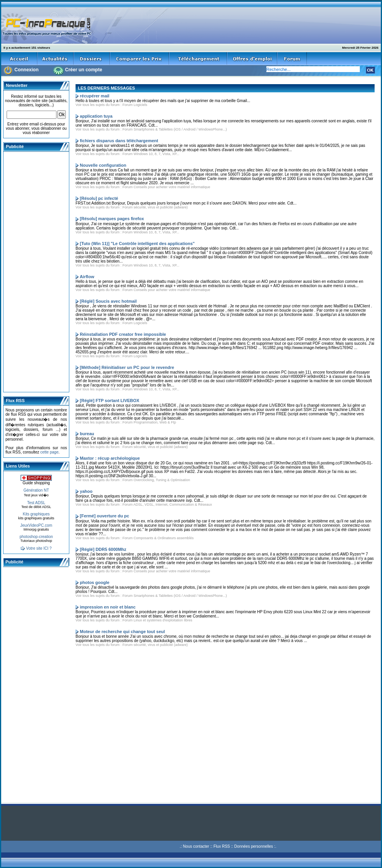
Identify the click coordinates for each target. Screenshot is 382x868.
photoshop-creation (36, 537)
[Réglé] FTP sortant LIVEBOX (110, 400)
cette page (49, 452)
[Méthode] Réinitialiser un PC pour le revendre (127, 367)
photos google (95, 582)
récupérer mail (95, 96)
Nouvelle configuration (103, 165)
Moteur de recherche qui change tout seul (122, 632)
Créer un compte (84, 70)
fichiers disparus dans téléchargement (119, 141)
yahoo (86, 491)
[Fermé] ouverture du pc (105, 516)
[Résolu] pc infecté (99, 198)
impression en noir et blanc (108, 607)
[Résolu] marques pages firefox (112, 219)
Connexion (26, 70)
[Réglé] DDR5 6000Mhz (103, 549)
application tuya (96, 116)
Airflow (87, 277)
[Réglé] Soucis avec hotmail (108, 301)
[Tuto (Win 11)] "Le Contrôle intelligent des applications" (137, 243)
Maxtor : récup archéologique (110, 458)
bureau (87, 434)
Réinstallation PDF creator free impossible (123, 334)
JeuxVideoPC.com (36, 525)
